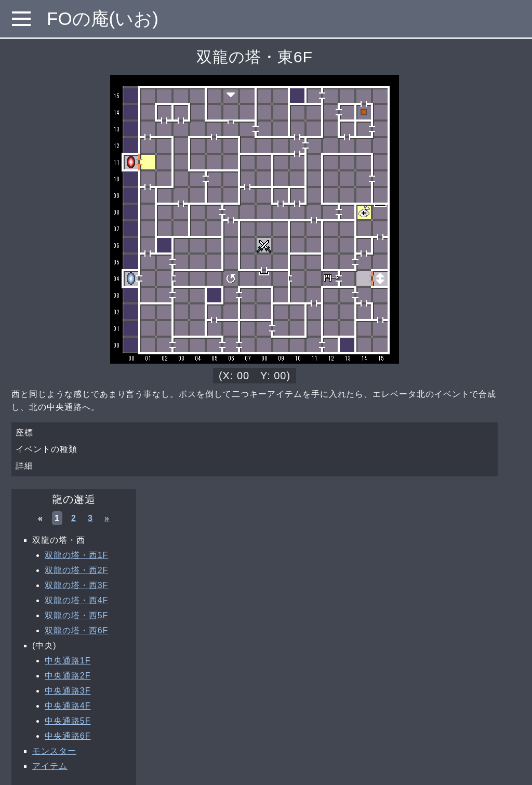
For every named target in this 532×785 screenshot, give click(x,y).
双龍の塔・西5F (76, 615)
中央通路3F (68, 691)
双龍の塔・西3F (76, 585)
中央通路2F (68, 676)
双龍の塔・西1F (76, 555)
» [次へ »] (107, 518)
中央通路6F (68, 736)
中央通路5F (68, 721)
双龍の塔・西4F (76, 600)
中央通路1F (68, 661)
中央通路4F (68, 706)
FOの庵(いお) (103, 18)
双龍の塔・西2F (76, 570)
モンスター (54, 751)
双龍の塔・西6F (76, 630)
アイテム (50, 766)
